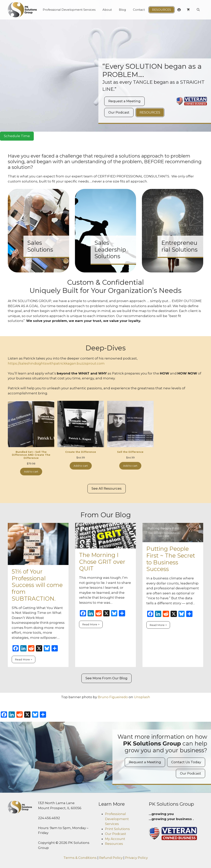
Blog (122, 10)
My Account (115, 839)
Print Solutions (117, 829)
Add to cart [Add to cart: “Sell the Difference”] (130, 466)
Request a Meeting (124, 101)
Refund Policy (111, 858)
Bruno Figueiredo (113, 697)
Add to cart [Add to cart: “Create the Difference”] (81, 466)
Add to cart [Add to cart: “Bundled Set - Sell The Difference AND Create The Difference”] (31, 472)
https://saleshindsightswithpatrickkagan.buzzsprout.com (56, 363)
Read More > (24, 659)
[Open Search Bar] (198, 10)
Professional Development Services (69, 10)
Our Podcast (119, 112)
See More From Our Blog (106, 678)
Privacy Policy (136, 858)
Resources (162, 10)
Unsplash (142, 697)
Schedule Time (17, 136)
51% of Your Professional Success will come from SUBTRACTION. (37, 585)
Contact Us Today (186, 762)
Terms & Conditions (80, 858)
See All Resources (107, 488)
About (107, 10)
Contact (139, 10)
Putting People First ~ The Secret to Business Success (171, 559)
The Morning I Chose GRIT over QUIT (102, 562)
